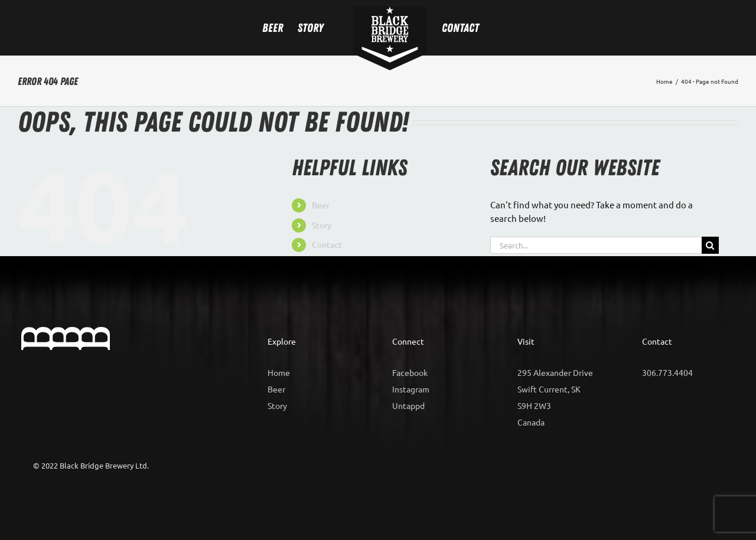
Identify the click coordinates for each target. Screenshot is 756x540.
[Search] (710, 245)
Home (279, 372)
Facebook (410, 372)
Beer (321, 205)
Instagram (411, 389)
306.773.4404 (667, 372)
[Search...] (596, 245)
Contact (327, 244)
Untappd (408, 405)
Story (322, 225)
